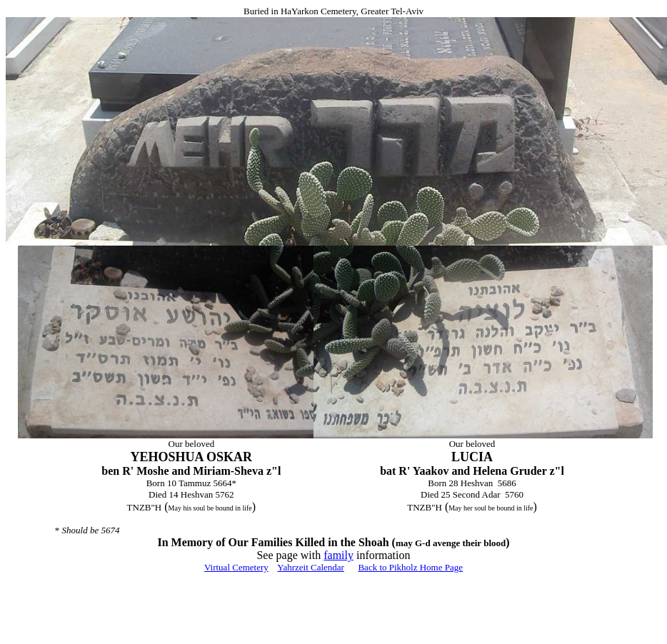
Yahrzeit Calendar (311, 567)
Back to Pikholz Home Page (410, 567)
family (338, 555)
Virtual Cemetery (236, 567)
